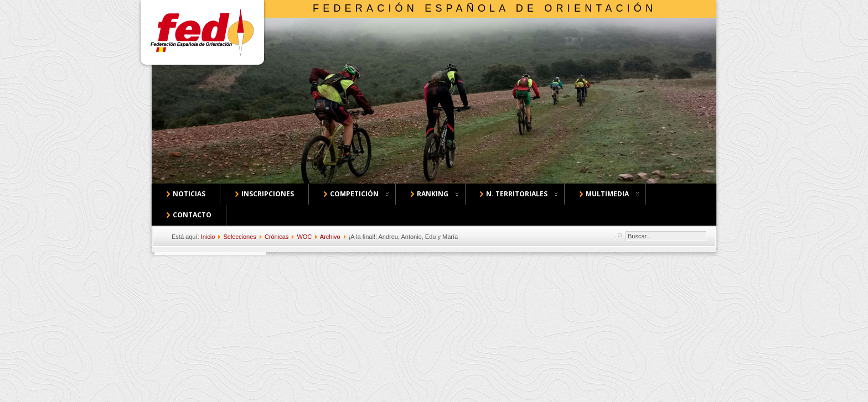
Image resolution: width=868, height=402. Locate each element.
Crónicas (277, 237)
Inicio (208, 237)
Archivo (330, 237)
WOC (304, 237)
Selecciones (239, 237)
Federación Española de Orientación (485, 8)
